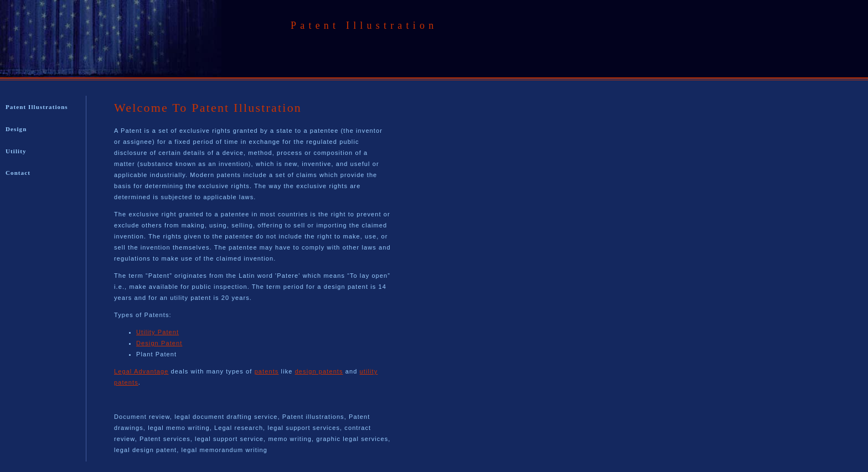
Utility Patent (157, 332)
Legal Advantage (141, 371)
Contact (18, 173)
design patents (319, 371)
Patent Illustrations (37, 107)
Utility (16, 151)
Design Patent (159, 343)
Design (16, 129)
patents (267, 371)
